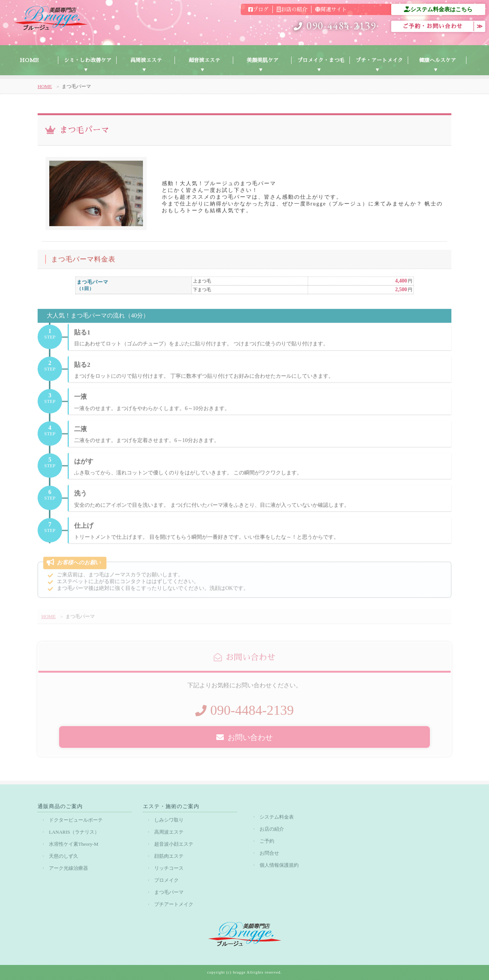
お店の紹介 (292, 9)
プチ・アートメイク (379, 60)
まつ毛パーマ (169, 892)
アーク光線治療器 (68, 868)
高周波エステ (146, 60)
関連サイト (331, 9)
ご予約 (267, 841)
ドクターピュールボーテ (76, 820)
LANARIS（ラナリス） (74, 832)
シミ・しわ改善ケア (88, 60)
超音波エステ (204, 60)
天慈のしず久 (64, 856)
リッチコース (169, 868)
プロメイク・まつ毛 (321, 60)
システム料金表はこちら (438, 9)
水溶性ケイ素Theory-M (74, 844)
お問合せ (269, 853)
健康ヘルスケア (437, 60)
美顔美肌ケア (263, 60)
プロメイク (166, 880)
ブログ (258, 9)
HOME (29, 60)
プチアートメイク (174, 904)
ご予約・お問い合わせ (433, 26)
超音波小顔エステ (174, 844)
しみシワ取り (169, 820)
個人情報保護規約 (279, 865)
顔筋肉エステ (169, 856)
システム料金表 (277, 817)
